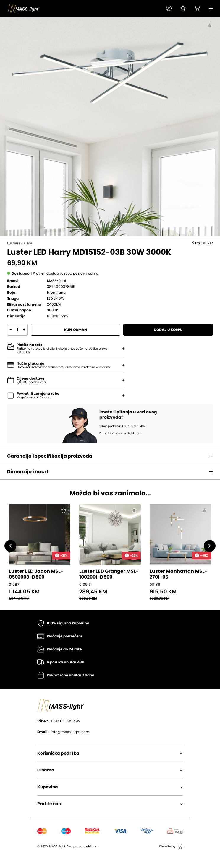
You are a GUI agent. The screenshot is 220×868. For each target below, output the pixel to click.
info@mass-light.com (63, 732)
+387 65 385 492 (59, 721)
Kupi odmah (76, 330)
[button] (169, 8)
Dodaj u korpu (168, 330)
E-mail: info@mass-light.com (120, 433)
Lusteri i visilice (20, 243)
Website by (171, 846)
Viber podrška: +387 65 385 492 (122, 426)
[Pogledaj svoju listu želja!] (183, 8)
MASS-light (57, 281)
